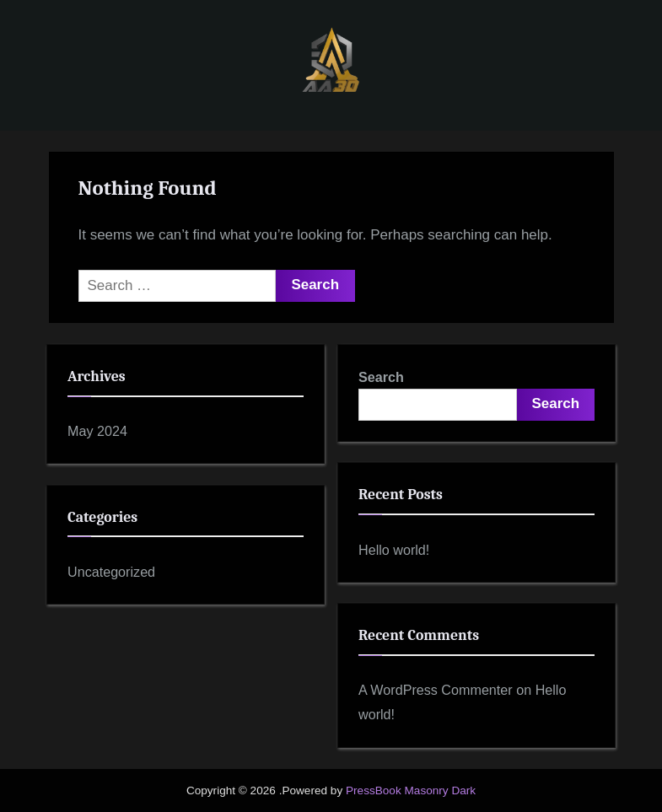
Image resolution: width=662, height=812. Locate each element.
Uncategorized (111, 572)
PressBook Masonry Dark (411, 790)
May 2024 (97, 431)
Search (381, 377)
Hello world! (394, 550)
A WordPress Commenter (436, 690)
